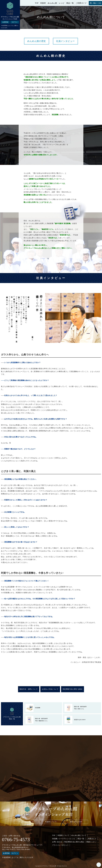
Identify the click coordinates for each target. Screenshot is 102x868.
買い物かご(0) (95, 3)
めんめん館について (26, 822)
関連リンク (91, 842)
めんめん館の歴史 (37, 41)
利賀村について (51, 822)
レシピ (62, 3)
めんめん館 (52, 3)
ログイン (15, 22)
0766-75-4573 (16, 840)
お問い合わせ (57, 842)
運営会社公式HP (76, 822)
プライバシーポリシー (60, 845)
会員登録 (5, 22)
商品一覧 (70, 3)
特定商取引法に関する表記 (73, 689)
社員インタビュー (65, 41)
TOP (37, 3)
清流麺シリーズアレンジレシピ (64, 839)
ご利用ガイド (81, 3)
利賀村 (43, 3)
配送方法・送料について (29, 689)
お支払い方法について (50, 689)
